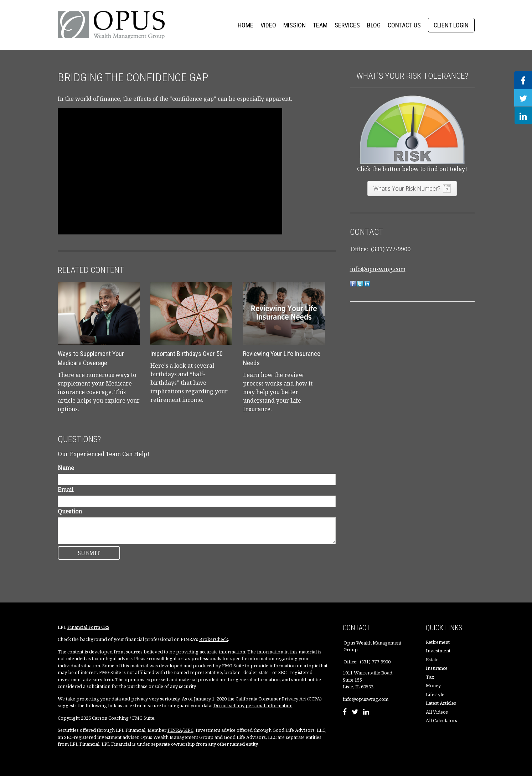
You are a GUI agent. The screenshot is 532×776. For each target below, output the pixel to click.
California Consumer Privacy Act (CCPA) (279, 699)
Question (70, 511)
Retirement (438, 642)
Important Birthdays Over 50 (187, 354)
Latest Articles (441, 703)
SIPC (188, 730)
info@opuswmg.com (378, 269)
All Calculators (441, 720)
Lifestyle (435, 694)
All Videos (437, 712)
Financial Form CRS (88, 627)
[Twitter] (355, 713)
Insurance (437, 668)
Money (433, 686)
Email (66, 490)
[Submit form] (89, 553)
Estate (432, 659)
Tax (430, 677)
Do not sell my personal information (253, 705)
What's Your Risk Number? (407, 188)
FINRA (175, 730)
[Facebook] (345, 713)
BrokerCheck (214, 639)
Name (66, 468)
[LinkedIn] (366, 713)
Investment (438, 651)
